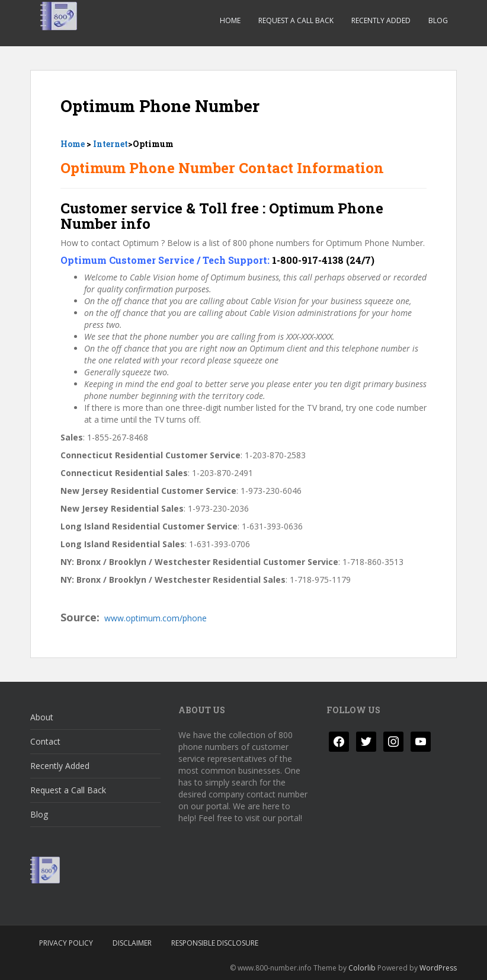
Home (230, 20)
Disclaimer (132, 943)
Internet (110, 144)
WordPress (438, 968)
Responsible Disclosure (215, 943)
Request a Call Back (296, 20)
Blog (438, 20)
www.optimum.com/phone (156, 618)
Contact (45, 741)
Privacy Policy (66, 943)
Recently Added (381, 20)
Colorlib (362, 968)
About (42, 717)
